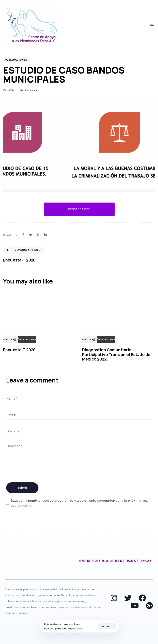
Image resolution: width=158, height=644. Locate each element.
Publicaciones (16, 60)
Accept (107, 626)
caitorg (8, 90)
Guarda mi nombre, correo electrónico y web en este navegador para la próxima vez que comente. (79, 503)
